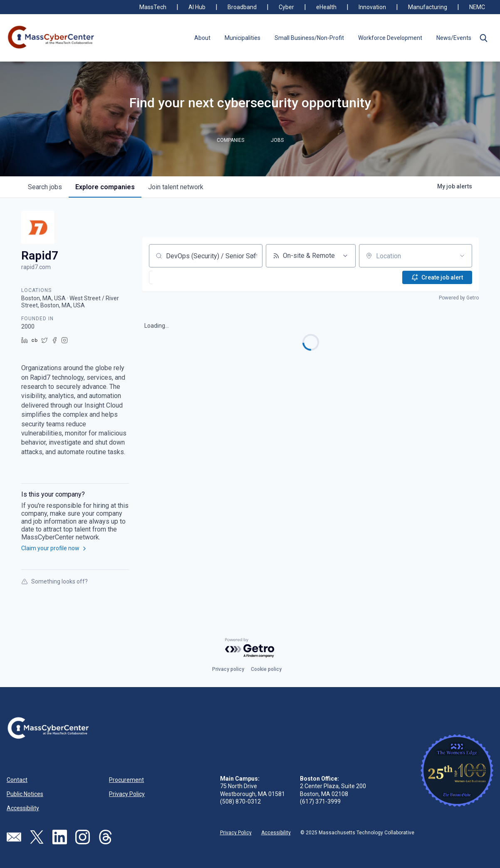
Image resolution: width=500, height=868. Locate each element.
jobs (45, 187)
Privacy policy (228, 669)
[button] (483, 38)
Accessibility (23, 808)
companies (105, 187)
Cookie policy (266, 669)
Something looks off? (54, 581)
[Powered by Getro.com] (250, 648)
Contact (17, 780)
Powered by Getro (459, 298)
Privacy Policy (127, 794)
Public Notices (25, 794)
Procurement (126, 780)
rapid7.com (36, 267)
